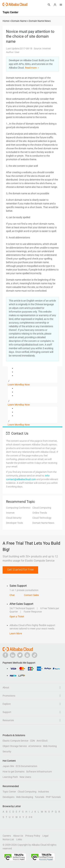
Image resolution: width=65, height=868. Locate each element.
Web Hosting (50, 746)
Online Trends (40, 513)
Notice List (8, 839)
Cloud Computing (42, 508)
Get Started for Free (20, 570)
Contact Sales (31, 595)
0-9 (31, 817)
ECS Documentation (27, 766)
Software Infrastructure (39, 772)
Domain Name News (43, 523)
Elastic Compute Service (15, 741)
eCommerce (35, 746)
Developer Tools (14, 523)
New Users (25, 777)
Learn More (14, 385)
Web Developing (25, 797)
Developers (8, 797)
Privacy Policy (33, 836)
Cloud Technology (42, 518)
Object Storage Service (15, 746)
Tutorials (40, 797)
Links (19, 839)
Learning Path (10, 777)
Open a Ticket (17, 617)
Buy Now (25, 385)
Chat (12, 595)
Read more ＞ (32, 68)
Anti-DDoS (42, 741)
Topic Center (9, 792)
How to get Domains (14, 772)
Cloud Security (14, 518)
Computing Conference (18, 508)
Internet (10, 513)
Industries (44, 792)
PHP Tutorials (53, 797)
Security (7, 751)
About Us (18, 836)
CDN (32, 741)
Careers (7, 836)
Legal (45, 836)
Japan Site (8, 766)
